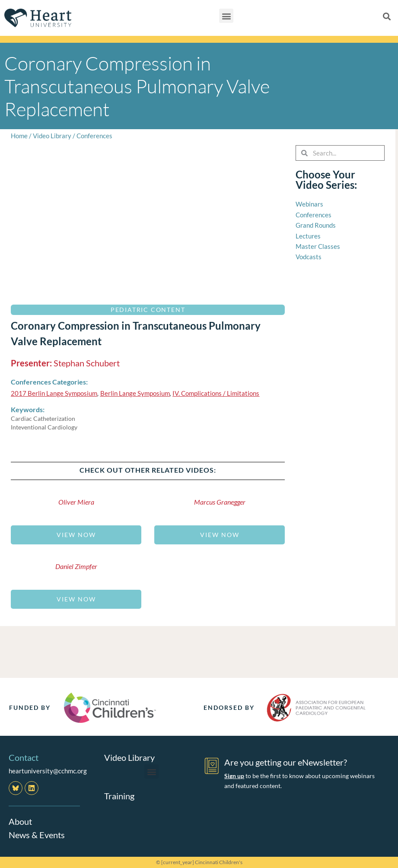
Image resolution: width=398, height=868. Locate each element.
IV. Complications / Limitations (216, 393)
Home (19, 136)
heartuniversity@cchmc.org (48, 771)
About (20, 821)
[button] (226, 16)
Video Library (52, 136)
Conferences (94, 136)
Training (119, 795)
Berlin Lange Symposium (135, 393)
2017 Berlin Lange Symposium (54, 393)
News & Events (37, 834)
